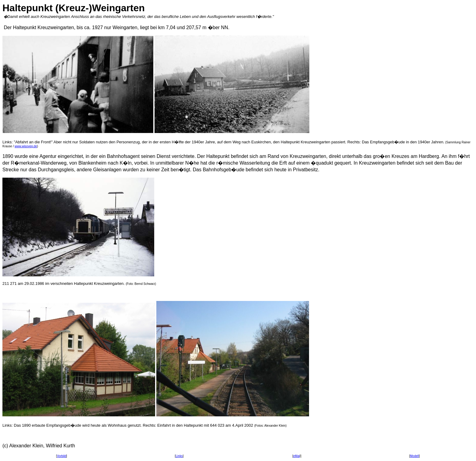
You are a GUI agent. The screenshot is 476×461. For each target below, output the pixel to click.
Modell (415, 456)
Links (179, 456)
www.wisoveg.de (26, 146)
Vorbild (61, 456)
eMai (297, 456)
